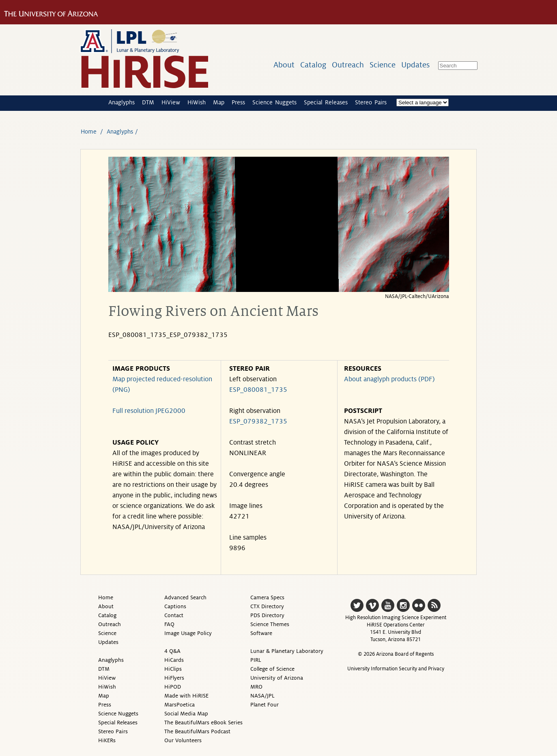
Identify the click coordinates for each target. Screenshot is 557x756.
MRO (256, 687)
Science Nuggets (274, 102)
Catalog (313, 65)
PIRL (256, 660)
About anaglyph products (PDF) (389, 379)
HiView (171, 102)
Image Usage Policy (188, 633)
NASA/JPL (262, 696)
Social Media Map (186, 714)
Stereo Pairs (371, 102)
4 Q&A (172, 651)
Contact (174, 615)
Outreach (348, 65)
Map (219, 102)
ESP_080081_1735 (258, 390)
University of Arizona (277, 678)
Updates (415, 65)
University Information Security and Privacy (396, 669)
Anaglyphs (122, 102)
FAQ (169, 624)
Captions (175, 606)
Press (238, 102)
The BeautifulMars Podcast (197, 731)
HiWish (197, 102)
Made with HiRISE (186, 696)
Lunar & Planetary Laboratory (287, 651)
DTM (148, 102)
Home (89, 132)
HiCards (174, 660)
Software (261, 633)
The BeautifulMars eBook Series (203, 723)
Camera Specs (267, 597)
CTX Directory (267, 606)
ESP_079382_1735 (258, 421)
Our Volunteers (183, 740)
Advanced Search (185, 597)
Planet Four (265, 705)
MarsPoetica (180, 705)
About (284, 65)
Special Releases (326, 102)
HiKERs (107, 740)
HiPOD (173, 687)
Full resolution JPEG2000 (149, 411)
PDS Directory (267, 615)
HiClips (173, 669)
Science (383, 65)
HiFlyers (174, 678)
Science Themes (270, 624)
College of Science (272, 669)
